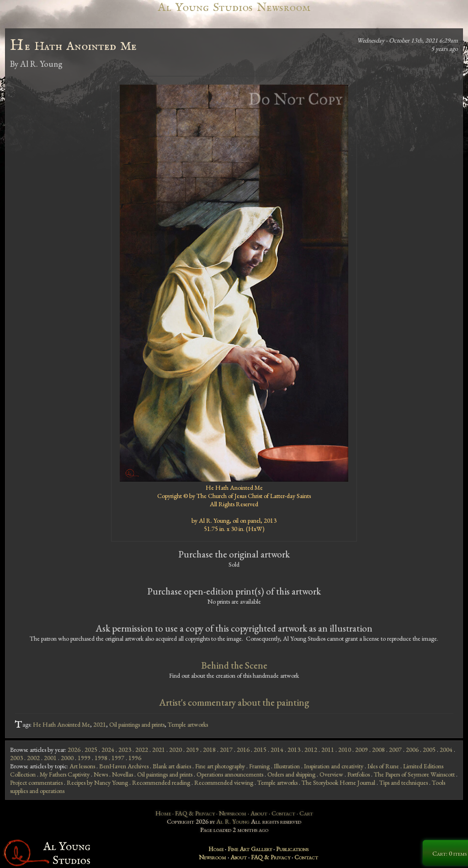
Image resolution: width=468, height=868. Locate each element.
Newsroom (233, 813)
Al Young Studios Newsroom (234, 8)
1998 (101, 758)
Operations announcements (230, 774)
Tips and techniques (404, 782)
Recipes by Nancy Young (97, 782)
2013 (294, 750)
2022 (142, 750)
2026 (74, 750)
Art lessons (82, 766)
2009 (362, 750)
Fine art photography (220, 766)
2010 (345, 750)
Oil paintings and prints (137, 724)
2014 (277, 750)
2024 (108, 750)
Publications (292, 849)
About (259, 813)
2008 (378, 750)
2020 (175, 750)
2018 (209, 750)
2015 (260, 750)
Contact (283, 813)
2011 (328, 750)
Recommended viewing (224, 782)
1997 (118, 758)
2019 (192, 750)
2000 (67, 758)
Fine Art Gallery (250, 849)
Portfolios (359, 774)
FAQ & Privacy (195, 813)
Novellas (122, 774)
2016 (243, 750)
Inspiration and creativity (334, 766)
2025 (91, 750)
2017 (226, 750)
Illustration (287, 766)
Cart (306, 813)
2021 (100, 724)
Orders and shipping (291, 774)
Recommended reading (161, 782)
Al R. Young (233, 821)
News (101, 774)
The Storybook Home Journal (338, 782)
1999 (84, 758)
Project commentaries (36, 782)
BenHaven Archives (124, 766)
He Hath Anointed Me (61, 724)
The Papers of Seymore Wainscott (414, 774)
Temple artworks (188, 724)
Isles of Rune (383, 766)
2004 (446, 750)
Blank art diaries (172, 766)
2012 (311, 750)
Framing (259, 766)
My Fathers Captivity (65, 774)
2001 (50, 758)
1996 (135, 758)
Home (163, 813)
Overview (331, 774)
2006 (412, 750)
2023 (125, 750)
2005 (429, 750)
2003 (16, 758)
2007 (395, 750)
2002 (33, 758)
